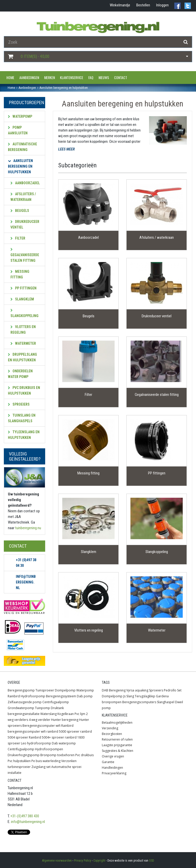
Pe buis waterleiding (46, 761)
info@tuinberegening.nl (28, 822)
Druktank (57, 708)
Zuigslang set (41, 767)
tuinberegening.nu (28, 528)
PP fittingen (23, 288)
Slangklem (22, 299)
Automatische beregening (22, 147)
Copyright (99, 861)
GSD (152, 861)
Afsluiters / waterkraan (23, 197)
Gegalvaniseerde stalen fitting (25, 255)
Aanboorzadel (25, 183)
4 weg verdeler (40, 720)
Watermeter (23, 343)
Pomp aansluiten (18, 130)
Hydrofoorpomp (33, 696)
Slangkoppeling (24, 313)
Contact (121, 77)
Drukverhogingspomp (24, 755)
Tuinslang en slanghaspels (22, 418)
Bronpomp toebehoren (57, 755)
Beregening (117, 690)
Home (10, 77)
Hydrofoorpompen (49, 749)
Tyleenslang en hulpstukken (24, 435)
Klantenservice (72, 77)
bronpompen (112, 702)
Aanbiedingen (29, 77)
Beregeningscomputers (139, 702)
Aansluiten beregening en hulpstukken (20, 166)
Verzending (110, 728)
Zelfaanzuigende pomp (25, 702)
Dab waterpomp (64, 743)
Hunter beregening (65, 720)
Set (179, 690)
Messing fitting (20, 274)
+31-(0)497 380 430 (25, 816)
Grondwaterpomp (21, 708)
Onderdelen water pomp (20, 374)
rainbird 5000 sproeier (63, 731)
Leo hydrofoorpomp (36, 743)
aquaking (142, 690)
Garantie (108, 762)
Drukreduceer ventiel (25, 224)
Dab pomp (85, 696)
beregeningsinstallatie (24, 714)
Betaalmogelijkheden (117, 723)
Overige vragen (113, 756)
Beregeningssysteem (61, 696)
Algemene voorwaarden (57, 861)
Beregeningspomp (21, 690)
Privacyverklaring (114, 773)
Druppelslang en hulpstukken (22, 357)
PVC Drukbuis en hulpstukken (24, 390)
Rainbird (14, 696)
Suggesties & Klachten (118, 751)
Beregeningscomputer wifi (41, 726)
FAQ (91, 77)
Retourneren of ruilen (117, 739)
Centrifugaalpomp (56, 702)
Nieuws (104, 77)
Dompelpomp (65, 690)
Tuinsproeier (45, 690)
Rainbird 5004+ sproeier (46, 737)
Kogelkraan (66, 714)
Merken (50, 77)
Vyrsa (130, 690)
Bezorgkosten (112, 734)
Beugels (20, 211)
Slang (130, 696)
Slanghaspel (166, 702)
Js (124, 696)
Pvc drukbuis (84, 755)
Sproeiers (19, 404)
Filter (18, 238)
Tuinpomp (42, 708)
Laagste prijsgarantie (117, 745)
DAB (105, 690)
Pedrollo (170, 690)
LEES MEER (66, 149)
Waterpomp (20, 116)
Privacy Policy (83, 861)
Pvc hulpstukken (19, 761)
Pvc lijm (80, 714)
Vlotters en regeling (23, 330)
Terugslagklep (145, 696)
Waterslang (48, 714)
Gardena (162, 696)
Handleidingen (112, 768)
